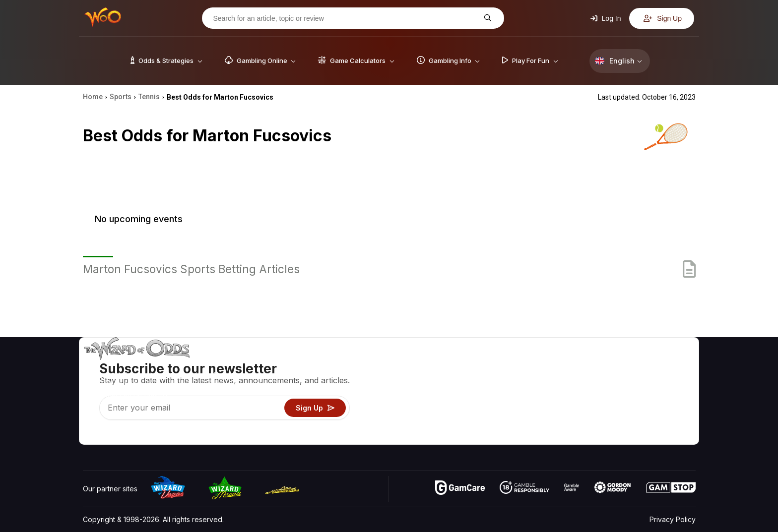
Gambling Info (520, 393)
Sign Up (663, 18)
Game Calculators (527, 379)
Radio (613, 422)
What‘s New (623, 408)
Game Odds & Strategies (538, 365)
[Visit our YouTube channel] (91, 434)
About (613, 365)
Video (667, 365)
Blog (664, 379)
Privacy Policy (673, 519)
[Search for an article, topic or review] (345, 18)
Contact (616, 379)
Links (612, 393)
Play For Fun (518, 408)
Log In (606, 18)
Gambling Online (525, 422)
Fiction (668, 408)
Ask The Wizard (524, 437)
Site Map (671, 393)
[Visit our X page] (113, 434)
